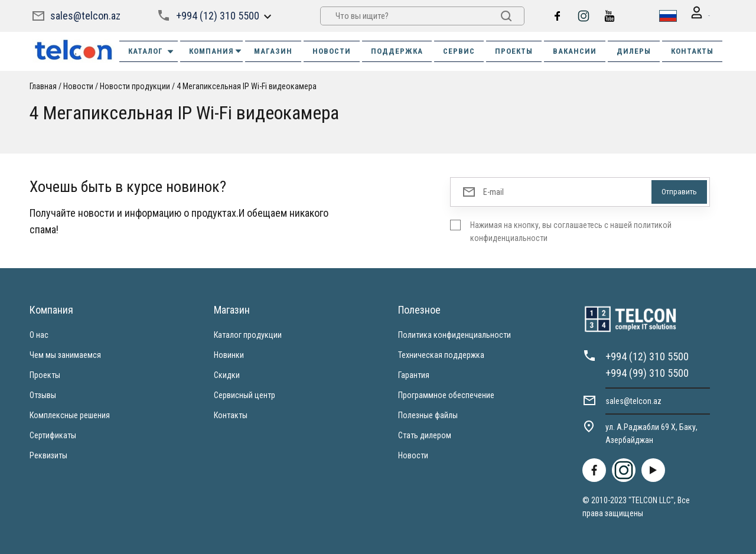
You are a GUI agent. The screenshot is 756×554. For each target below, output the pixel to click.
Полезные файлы (428, 414)
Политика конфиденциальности (454, 334)
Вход (692, 16)
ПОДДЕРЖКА (397, 50)
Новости (78, 85)
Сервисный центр (245, 394)
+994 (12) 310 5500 (216, 15)
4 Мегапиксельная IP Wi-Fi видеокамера (247, 85)
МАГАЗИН (273, 50)
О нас (39, 334)
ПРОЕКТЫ (514, 50)
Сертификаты (53, 434)
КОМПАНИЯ (216, 50)
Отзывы (43, 394)
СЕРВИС (459, 50)
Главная (43, 85)
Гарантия (414, 374)
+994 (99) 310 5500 (647, 372)
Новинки (229, 354)
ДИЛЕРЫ (634, 50)
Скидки (227, 374)
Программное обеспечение (446, 394)
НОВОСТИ (332, 50)
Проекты (45, 374)
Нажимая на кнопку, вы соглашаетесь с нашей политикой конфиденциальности (571, 230)
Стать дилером (425, 434)
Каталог (151, 50)
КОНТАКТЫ (692, 50)
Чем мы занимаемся (65, 354)
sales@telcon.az (85, 15)
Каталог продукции (248, 334)
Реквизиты (48, 454)
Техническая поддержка (441, 354)
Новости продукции (135, 85)
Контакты (231, 414)
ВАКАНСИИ (575, 50)
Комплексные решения (70, 414)
